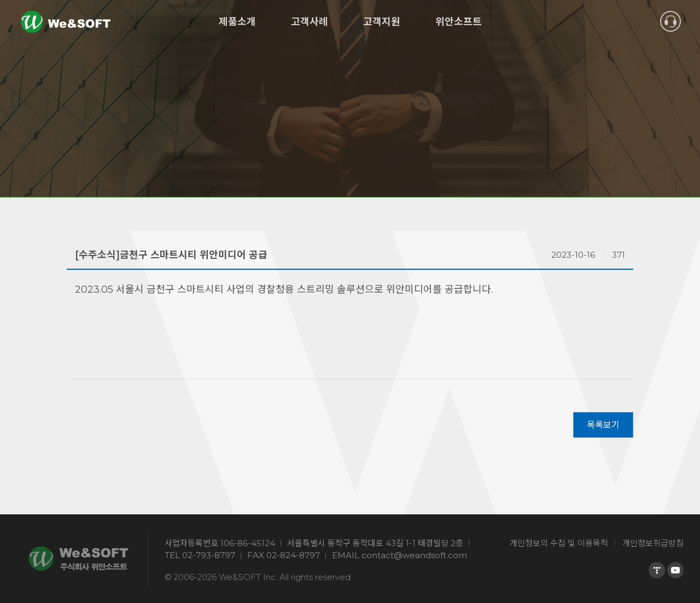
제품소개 (237, 22)
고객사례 (310, 22)
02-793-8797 (209, 555)
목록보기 (603, 425)
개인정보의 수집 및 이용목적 (559, 543)
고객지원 (382, 22)
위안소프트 (459, 22)
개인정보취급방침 (653, 543)
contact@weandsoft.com (414, 555)
